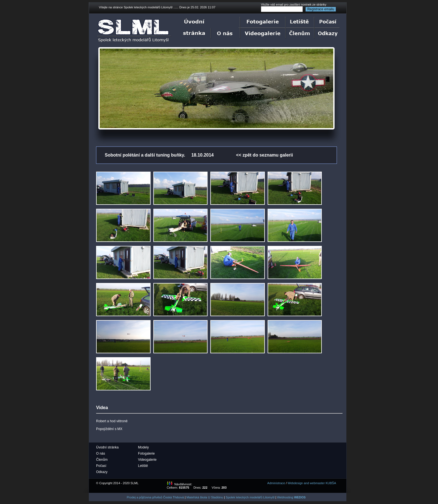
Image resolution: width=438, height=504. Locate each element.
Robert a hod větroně (112, 421)
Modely (143, 447)
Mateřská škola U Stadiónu (205, 497)
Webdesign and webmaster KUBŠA (312, 483)
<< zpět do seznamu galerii (265, 155)
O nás (101, 453)
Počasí (101, 466)
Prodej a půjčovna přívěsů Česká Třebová (155, 497)
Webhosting (291, 497)
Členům (102, 460)
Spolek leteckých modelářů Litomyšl (250, 497)
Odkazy (102, 472)
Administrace (276, 483)
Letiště (143, 466)
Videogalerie (147, 460)
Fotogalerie (146, 453)
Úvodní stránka (107, 447)
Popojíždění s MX (109, 429)
